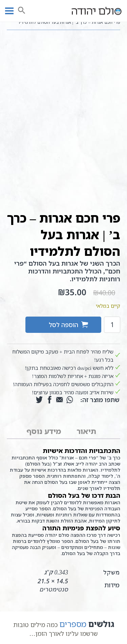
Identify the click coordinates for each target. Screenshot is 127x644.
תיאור (86, 431)
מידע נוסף (44, 431)
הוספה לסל (63, 325)
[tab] (86, 431)
